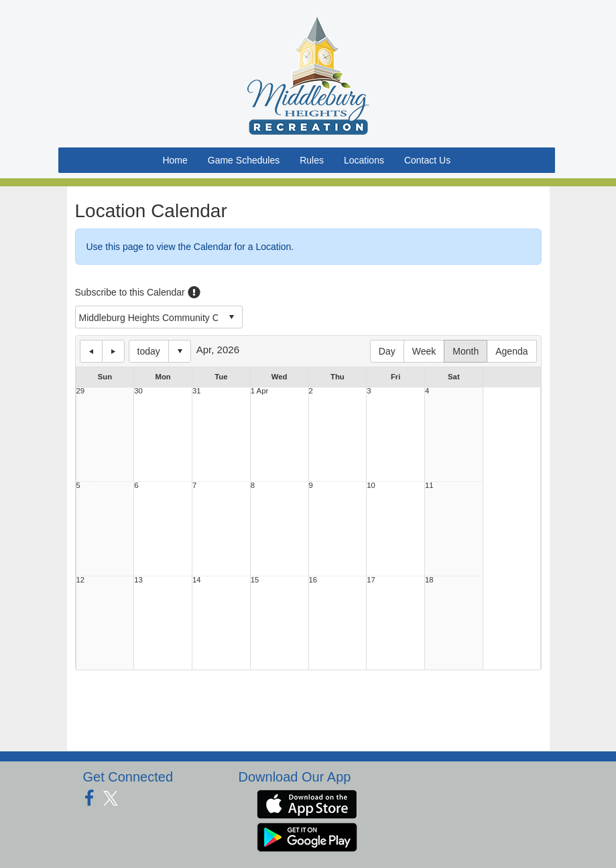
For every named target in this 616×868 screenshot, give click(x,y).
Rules (312, 160)
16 (313, 580)
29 (81, 391)
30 (138, 391)
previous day (91, 351)
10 (371, 486)
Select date (180, 351)
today (149, 351)
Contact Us (427, 160)
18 (429, 580)
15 (255, 580)
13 (138, 580)
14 (197, 580)
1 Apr (259, 391)
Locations (364, 160)
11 (429, 486)
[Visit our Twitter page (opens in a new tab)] (116, 798)
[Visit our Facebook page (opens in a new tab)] (94, 798)
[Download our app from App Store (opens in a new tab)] (307, 803)
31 (197, 391)
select (231, 317)
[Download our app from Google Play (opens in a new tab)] (307, 836)
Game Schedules (244, 160)
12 (81, 580)
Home (175, 160)
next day (113, 351)
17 (371, 580)
